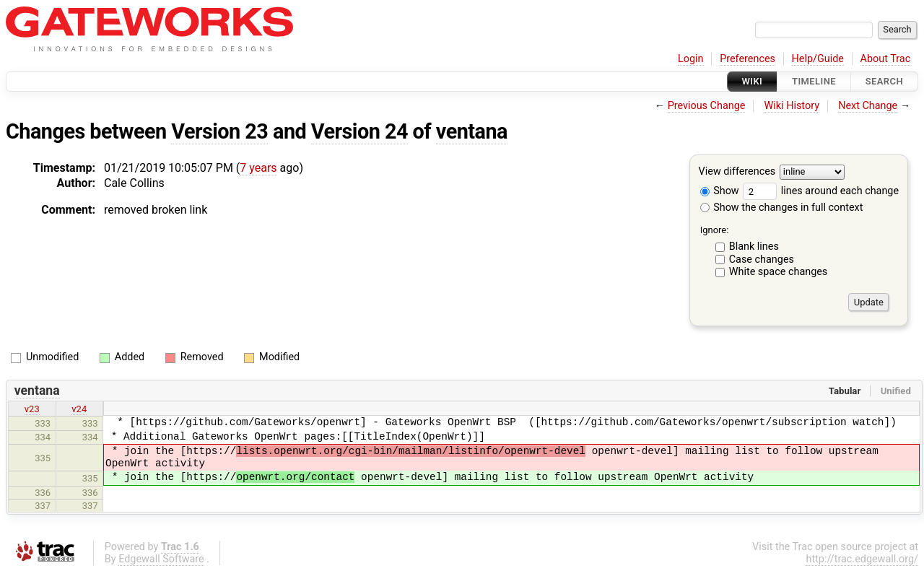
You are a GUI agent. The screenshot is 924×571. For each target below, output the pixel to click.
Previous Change (707, 106)
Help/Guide (818, 59)
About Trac (886, 59)
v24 (79, 409)
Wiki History (792, 106)
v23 (32, 409)
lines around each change (821, 191)
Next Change (868, 106)
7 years (258, 168)
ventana (472, 131)
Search (884, 81)
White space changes (779, 272)
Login (691, 59)
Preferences (748, 59)
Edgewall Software (161, 559)
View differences (737, 172)
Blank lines (754, 247)
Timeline (814, 81)
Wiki (753, 81)
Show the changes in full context (782, 208)
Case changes (762, 260)
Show (720, 191)
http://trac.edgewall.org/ (862, 559)
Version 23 (219, 131)
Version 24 (359, 131)
